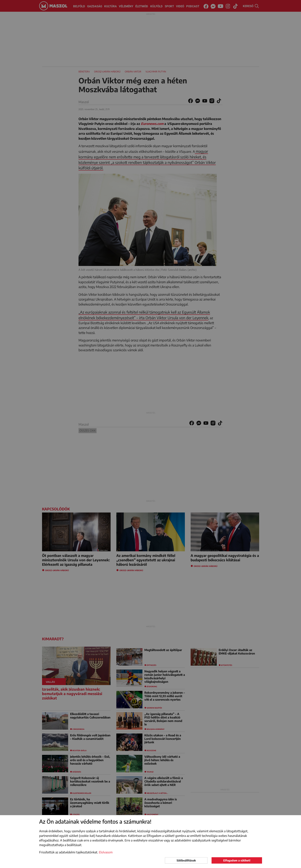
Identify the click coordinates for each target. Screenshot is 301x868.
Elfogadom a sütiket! (237, 860)
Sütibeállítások (186, 860)
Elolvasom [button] (106, 852)
